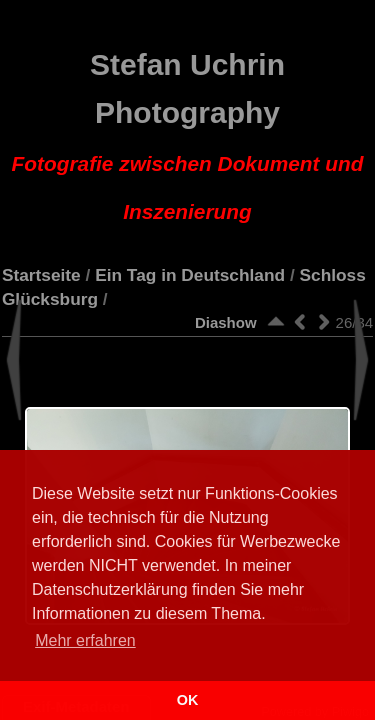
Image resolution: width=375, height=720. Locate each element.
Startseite (41, 275)
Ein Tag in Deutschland (190, 275)
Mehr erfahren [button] (85, 640)
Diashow (226, 322)
